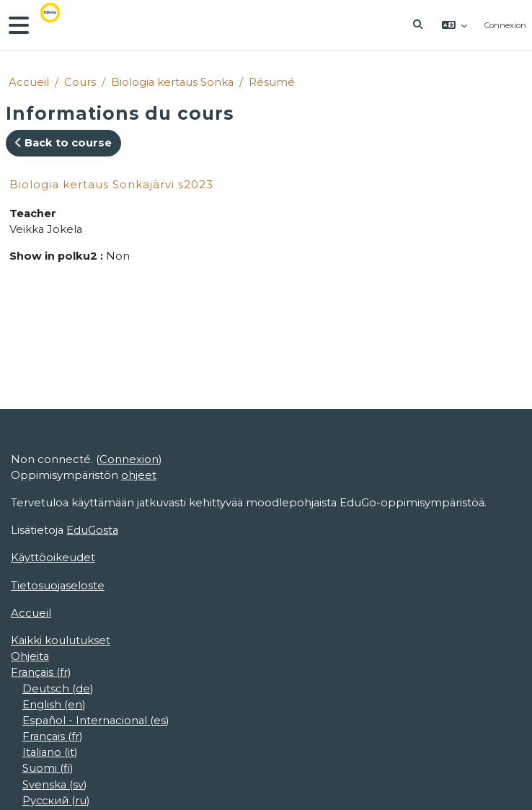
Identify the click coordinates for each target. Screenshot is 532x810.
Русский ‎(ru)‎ (56, 801)
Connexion (505, 25)
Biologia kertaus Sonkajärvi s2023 (111, 184)
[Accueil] (60, 25)
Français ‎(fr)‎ (41, 672)
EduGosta (92, 530)
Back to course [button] (63, 143)
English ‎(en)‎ (54, 705)
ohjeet (139, 475)
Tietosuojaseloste (58, 586)
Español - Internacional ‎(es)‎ (96, 721)
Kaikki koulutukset (61, 640)
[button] (418, 25)
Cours (80, 82)
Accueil (29, 82)
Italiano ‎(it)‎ (50, 752)
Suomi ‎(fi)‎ (48, 768)
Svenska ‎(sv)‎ (54, 785)
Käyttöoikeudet (53, 558)
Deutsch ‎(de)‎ (58, 689)
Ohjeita (30, 656)
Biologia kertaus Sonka (172, 82)
